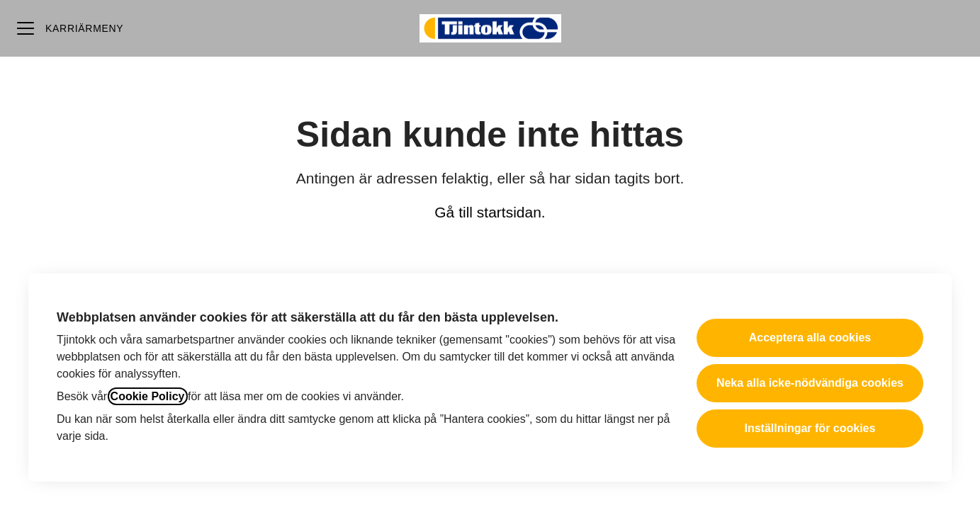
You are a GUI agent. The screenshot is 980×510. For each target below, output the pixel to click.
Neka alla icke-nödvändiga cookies (810, 383)
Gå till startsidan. (490, 212)
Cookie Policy (148, 396)
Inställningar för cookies (810, 428)
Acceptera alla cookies (810, 338)
